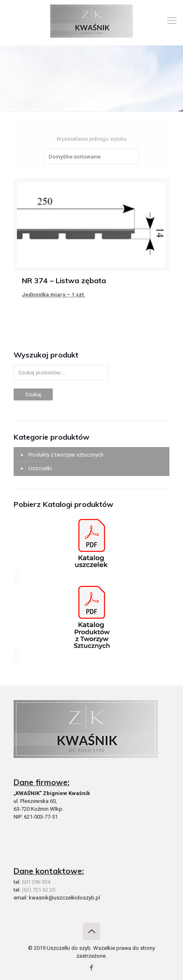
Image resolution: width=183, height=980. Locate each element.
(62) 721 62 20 (39, 890)
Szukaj (33, 394)
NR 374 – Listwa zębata (64, 281)
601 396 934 (36, 882)
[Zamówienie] (91, 157)
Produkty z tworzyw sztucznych (66, 455)
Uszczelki (40, 468)
